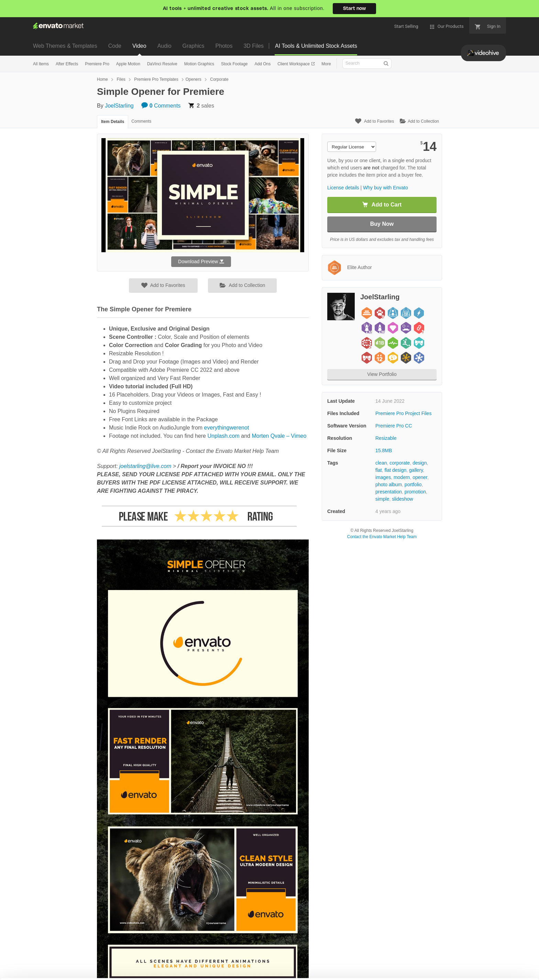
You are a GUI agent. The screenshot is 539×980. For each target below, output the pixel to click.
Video (139, 46)
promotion (415, 492)
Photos (224, 46)
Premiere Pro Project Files (403, 413)
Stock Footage (234, 64)
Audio (164, 46)
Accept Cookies (381, 961)
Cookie (43, 971)
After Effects (67, 64)
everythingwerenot (227, 428)
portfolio (413, 485)
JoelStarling (119, 106)
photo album (389, 485)
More (326, 64)
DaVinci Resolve (162, 64)
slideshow (402, 499)
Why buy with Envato (386, 188)
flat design (395, 470)
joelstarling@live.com (145, 466)
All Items (41, 64)
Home (102, 79)
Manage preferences (482, 961)
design (420, 463)
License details (343, 188)
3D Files (254, 46)
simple (382, 499)
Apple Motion (128, 64)
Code (115, 46)
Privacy (74, 971)
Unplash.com (223, 436)
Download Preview (201, 261)
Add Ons (262, 64)
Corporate (219, 79)
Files (121, 79)
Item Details (113, 122)
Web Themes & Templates (65, 46)
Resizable (386, 438)
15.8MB (384, 450)
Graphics (194, 46)
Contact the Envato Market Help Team (382, 537)
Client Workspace (294, 64)
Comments (161, 106)
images (383, 477)
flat (379, 470)
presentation (389, 492)
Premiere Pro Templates (156, 79)
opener (420, 477)
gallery (416, 470)
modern (402, 477)
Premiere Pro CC (394, 426)
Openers (194, 79)
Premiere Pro (97, 64)
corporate (400, 463)
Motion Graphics (199, 64)
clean (381, 463)
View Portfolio (382, 374)
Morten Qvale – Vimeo (279, 436)
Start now (354, 9)
